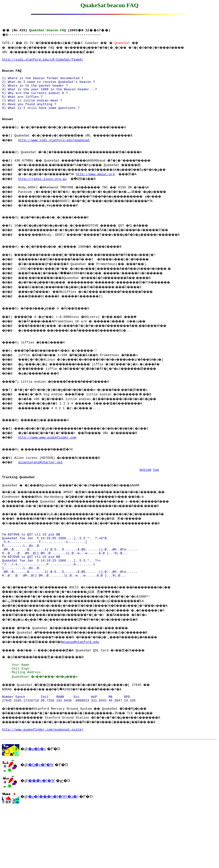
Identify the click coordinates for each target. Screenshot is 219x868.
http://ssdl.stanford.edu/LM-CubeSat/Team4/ (43, 62)
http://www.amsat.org (105, 192)
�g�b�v (37, 809)
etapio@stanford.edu (90, 692)
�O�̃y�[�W (41, 825)
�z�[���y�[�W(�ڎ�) (53, 857)
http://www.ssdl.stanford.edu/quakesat (55, 156)
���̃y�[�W (41, 841)
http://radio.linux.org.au (44, 197)
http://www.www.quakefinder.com (48, 468)
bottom (145, 504)
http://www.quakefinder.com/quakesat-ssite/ (43, 789)
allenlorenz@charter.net (42, 496)
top (156, 504)
